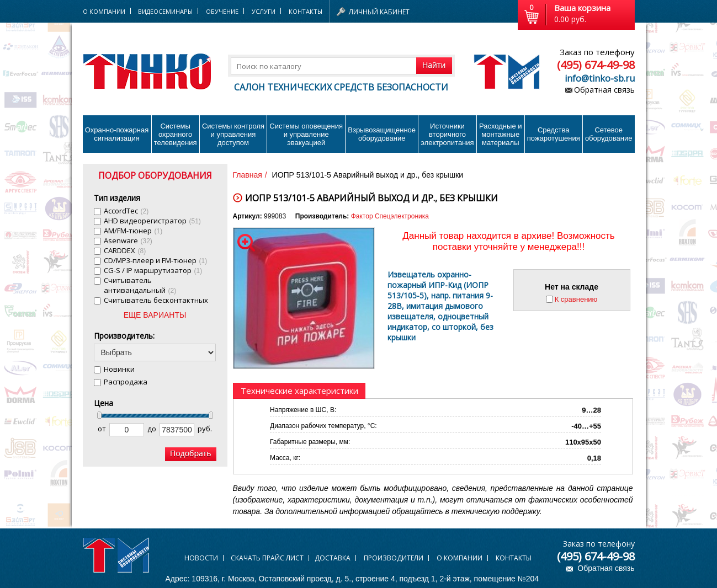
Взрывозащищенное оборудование (382, 134)
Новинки (119, 369)
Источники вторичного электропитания (447, 134)
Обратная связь (604, 90)
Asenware (128, 240)
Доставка (333, 558)
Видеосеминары (165, 11)
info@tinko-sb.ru (600, 78)
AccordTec (126, 211)
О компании (460, 558)
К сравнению (576, 299)
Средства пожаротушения (554, 134)
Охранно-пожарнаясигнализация (117, 134)
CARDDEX (125, 250)
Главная (248, 175)
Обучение (222, 11)
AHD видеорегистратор (152, 221)
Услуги (264, 11)
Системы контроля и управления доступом (233, 134)
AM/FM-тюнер (133, 231)
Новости (201, 558)
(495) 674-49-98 (596, 65)
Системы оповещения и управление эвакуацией (306, 134)
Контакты (306, 11)
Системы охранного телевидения (176, 134)
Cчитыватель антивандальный (140, 285)
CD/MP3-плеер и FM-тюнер (156, 260)
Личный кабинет (379, 12)
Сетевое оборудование (609, 134)
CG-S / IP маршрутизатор (153, 270)
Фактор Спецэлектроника (390, 216)
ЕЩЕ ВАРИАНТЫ (155, 315)
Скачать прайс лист (267, 558)
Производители (394, 558)
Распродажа (126, 382)
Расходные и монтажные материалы (500, 134)
